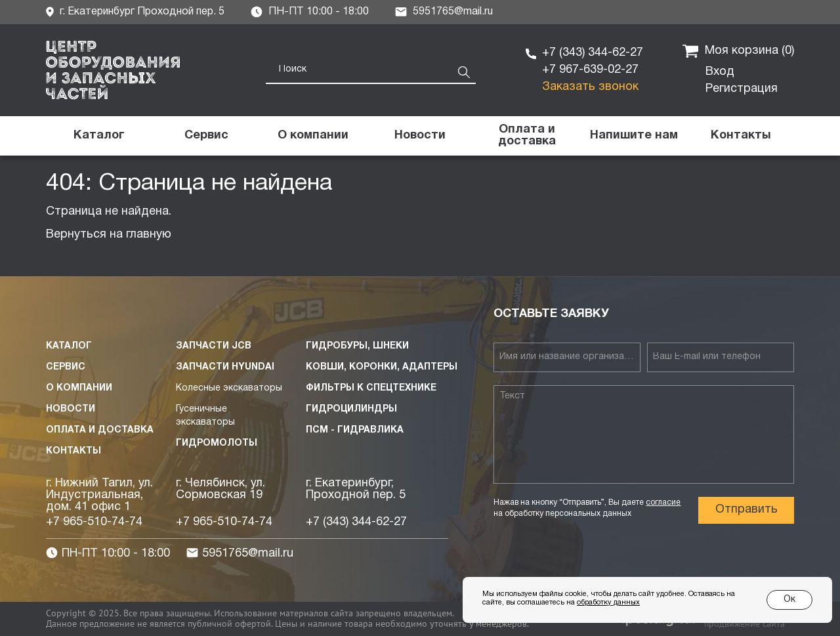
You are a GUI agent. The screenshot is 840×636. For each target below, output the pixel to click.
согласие (663, 502)
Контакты (73, 451)
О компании (79, 388)
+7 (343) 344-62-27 (593, 53)
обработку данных (608, 603)
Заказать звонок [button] (590, 87)
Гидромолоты (217, 443)
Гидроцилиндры (351, 409)
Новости (71, 409)
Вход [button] (720, 72)
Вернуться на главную (109, 235)
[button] (634, 136)
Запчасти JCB (214, 346)
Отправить (746, 510)
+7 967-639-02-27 (590, 70)
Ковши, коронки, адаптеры (382, 367)
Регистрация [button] (742, 89)
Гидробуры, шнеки (357, 346)
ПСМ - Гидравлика (355, 430)
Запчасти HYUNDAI (225, 367)
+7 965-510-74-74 (94, 522)
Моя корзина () (738, 51)
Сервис (66, 367)
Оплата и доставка (100, 430)
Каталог (69, 346)
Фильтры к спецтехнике (371, 388)
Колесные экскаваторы (229, 388)
